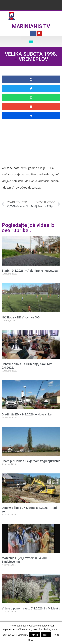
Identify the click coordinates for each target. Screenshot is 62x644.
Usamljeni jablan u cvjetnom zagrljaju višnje (31, 461)
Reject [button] (46, 635)
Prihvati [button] (34, 635)
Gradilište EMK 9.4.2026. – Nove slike (27, 414)
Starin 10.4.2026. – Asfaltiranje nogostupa (30, 271)
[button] (31, 41)
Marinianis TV (31, 26)
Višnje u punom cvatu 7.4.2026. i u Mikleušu (31, 608)
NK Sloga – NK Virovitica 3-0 (21, 317)
